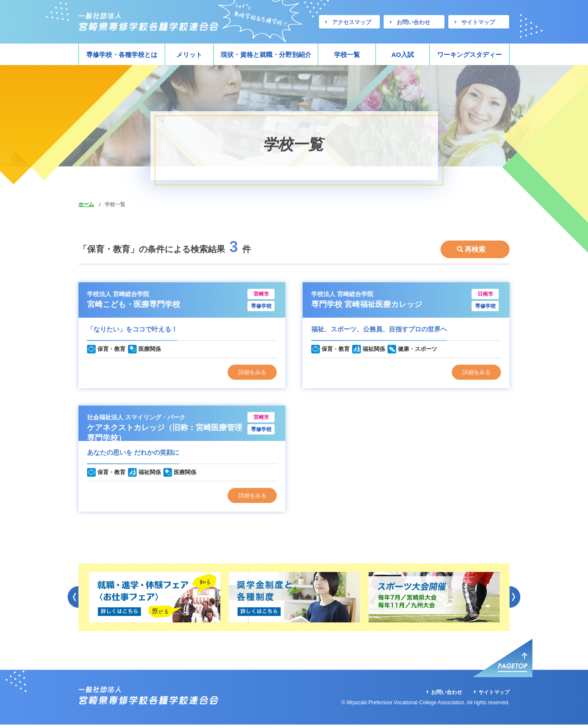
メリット (189, 55)
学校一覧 (347, 55)
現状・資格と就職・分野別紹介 (266, 55)
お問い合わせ (413, 22)
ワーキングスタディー (469, 55)
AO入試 (403, 55)
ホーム (86, 204)
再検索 (475, 245)
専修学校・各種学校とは (122, 55)
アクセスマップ (352, 22)
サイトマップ (478, 22)
